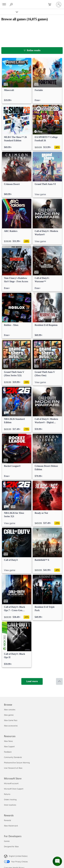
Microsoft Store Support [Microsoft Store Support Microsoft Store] (14, 789)
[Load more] (32, 681)
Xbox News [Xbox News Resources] (8, 741)
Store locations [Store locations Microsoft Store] (10, 805)
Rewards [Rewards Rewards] (7, 820)
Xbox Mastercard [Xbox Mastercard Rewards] (11, 826)
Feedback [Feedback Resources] (8, 752)
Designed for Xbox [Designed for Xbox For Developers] (11, 846)
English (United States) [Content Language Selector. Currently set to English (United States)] (18, 856)
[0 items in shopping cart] (51, 5)
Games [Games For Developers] (7, 841)
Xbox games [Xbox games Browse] (9, 715)
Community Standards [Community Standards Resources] (13, 757)
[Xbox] (9, 12)
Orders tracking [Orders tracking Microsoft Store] (10, 799)
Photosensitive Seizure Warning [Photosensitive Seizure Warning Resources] (17, 763)
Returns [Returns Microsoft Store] (7, 794)
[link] (17, 81)
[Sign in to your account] (59, 5)
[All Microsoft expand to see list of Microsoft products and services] (4, 5)
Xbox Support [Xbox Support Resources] (9, 746)
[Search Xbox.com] (12, 4)
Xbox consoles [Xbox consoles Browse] (10, 710)
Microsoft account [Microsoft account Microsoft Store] (11, 783)
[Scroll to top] (59, 681)
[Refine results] (32, 51)
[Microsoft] (32, 3)
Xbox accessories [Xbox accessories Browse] (11, 726)
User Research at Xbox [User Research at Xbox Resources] (13, 768)
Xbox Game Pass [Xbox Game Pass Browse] (11, 720)
